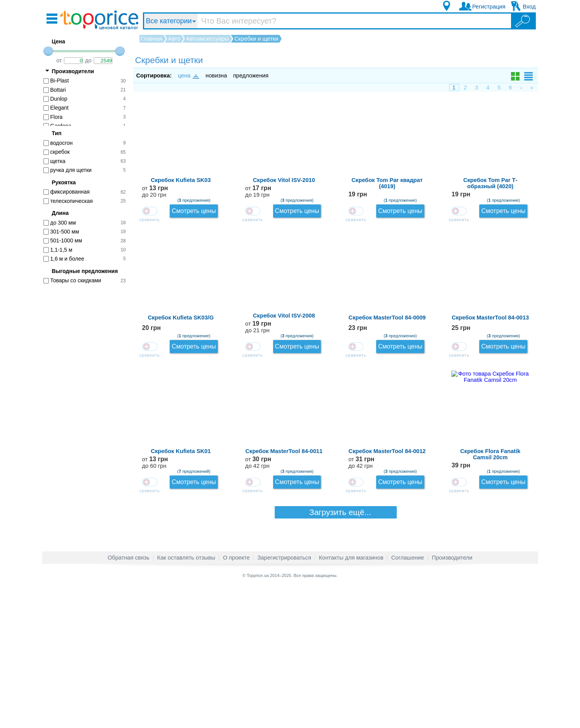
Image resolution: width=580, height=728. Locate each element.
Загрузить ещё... (336, 668)
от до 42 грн (460, 537)
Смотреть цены (510, 112)
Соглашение (408, 699)
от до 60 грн (460, 490)
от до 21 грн (460, 349)
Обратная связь (129, 699)
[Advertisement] (89, 409)
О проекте (236, 699)
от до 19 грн (460, 162)
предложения (251, 76)
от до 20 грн (460, 115)
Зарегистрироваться (284, 699)
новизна (216, 76)
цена (188, 76)
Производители (452, 699)
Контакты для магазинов (351, 699)
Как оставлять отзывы (186, 699)
